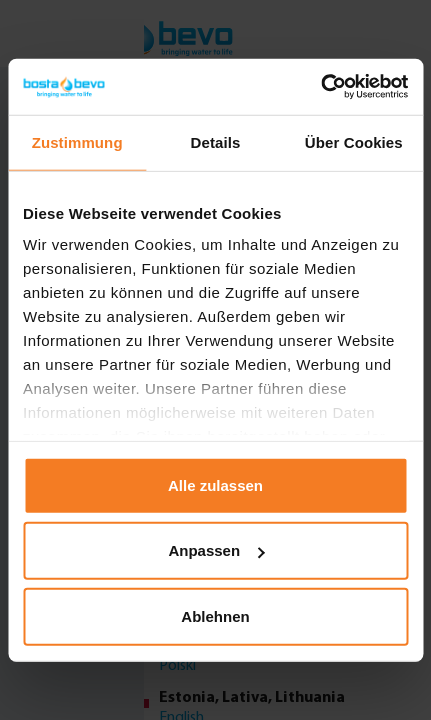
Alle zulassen (215, 484)
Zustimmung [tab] (77, 141)
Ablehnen (215, 615)
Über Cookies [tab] (354, 141)
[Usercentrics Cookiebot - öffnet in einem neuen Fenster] (320, 87)
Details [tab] (216, 141)
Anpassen (216, 550)
